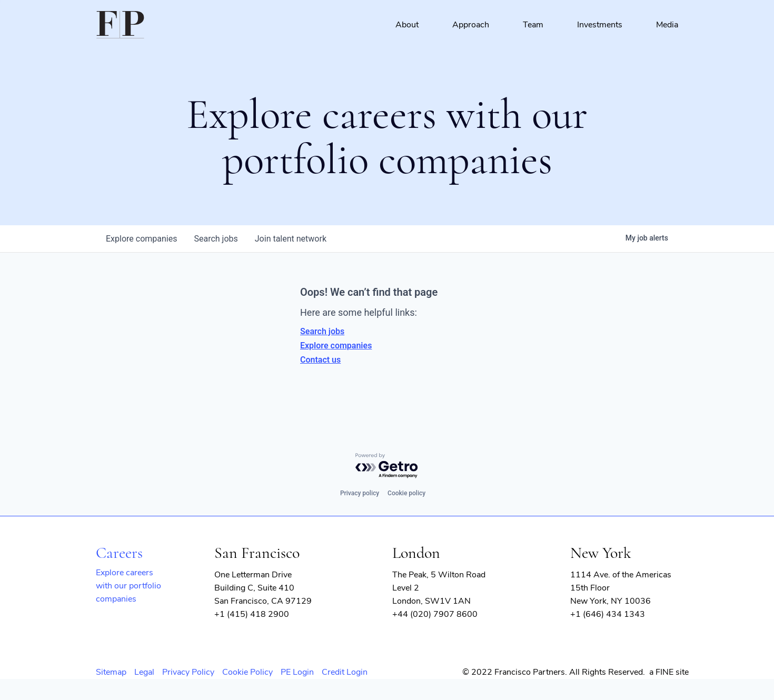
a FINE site (669, 672)
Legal (144, 672)
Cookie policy (406, 493)
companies (141, 239)
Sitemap (111, 672)
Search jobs (322, 331)
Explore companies (336, 346)
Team (533, 25)
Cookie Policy (247, 672)
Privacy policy (360, 493)
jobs (216, 239)
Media (667, 25)
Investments (600, 25)
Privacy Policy (188, 672)
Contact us (320, 360)
